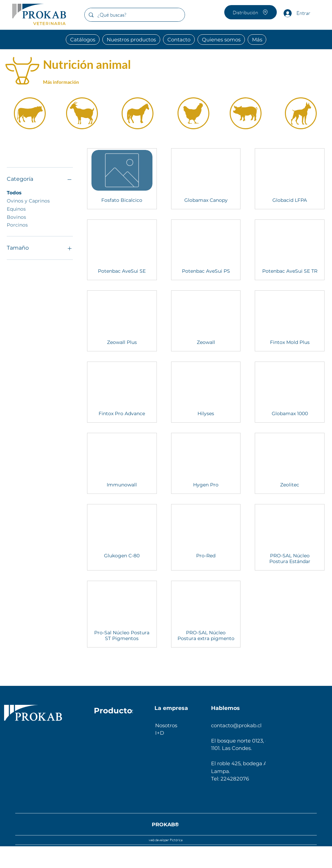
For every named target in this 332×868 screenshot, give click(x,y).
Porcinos (17, 225)
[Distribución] (251, 12)
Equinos (16, 209)
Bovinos (16, 217)
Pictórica (176, 840)
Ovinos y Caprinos (28, 200)
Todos (14, 192)
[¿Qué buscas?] (134, 15)
